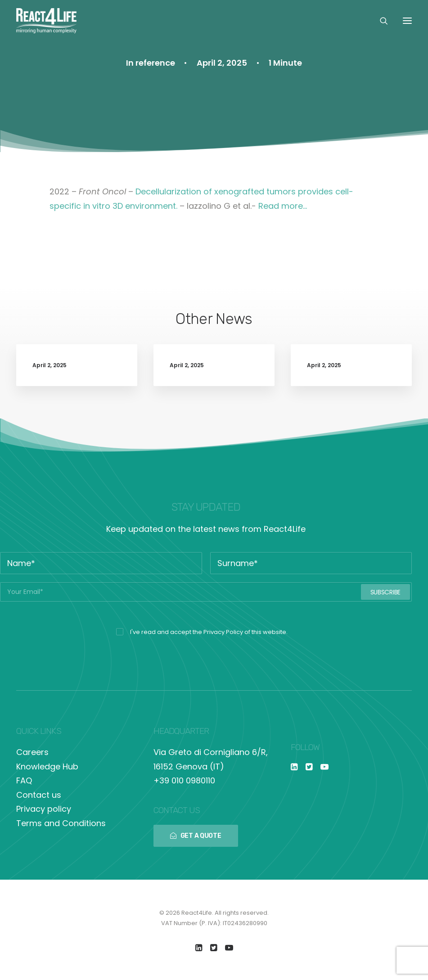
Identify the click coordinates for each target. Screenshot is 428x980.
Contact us (39, 795)
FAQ (24, 780)
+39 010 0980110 (184, 780)
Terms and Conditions (61, 823)
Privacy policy (44, 809)
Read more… (283, 206)
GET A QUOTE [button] (196, 836)
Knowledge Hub (47, 766)
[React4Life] (46, 21)
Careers (32, 752)
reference (155, 63)
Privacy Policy (223, 632)
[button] (407, 21)
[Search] (380, 21)
